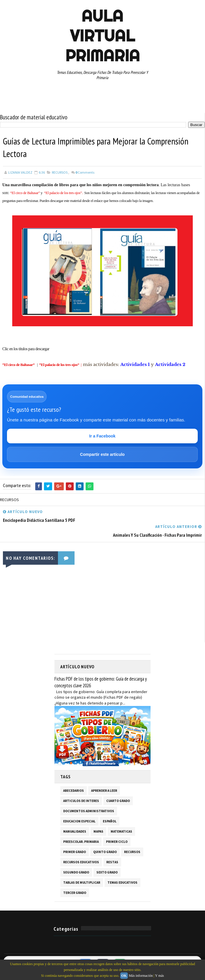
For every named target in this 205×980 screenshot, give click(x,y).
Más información (141, 976)
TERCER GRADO (75, 893)
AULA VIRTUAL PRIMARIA (102, 36)
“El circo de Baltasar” (18, 365)
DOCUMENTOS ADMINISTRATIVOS (89, 811)
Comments (85, 172)
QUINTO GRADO (105, 852)
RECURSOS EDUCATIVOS (81, 862)
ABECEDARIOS (74, 791)
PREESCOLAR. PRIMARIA (81, 842)
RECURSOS (60, 172)
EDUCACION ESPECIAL (79, 822)
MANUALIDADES (75, 832)
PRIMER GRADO (75, 852)
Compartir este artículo (102, 455)
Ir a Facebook (102, 436)
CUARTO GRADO (118, 801)
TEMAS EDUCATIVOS (122, 883)
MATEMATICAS (121, 832)
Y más (159, 976)
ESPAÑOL (110, 822)
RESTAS (112, 862)
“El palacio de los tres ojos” (59, 365)
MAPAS (98, 832)
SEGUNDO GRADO (76, 873)
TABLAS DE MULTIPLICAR (82, 883)
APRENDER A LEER (104, 791)
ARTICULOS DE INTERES (81, 801)
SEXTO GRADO (107, 873)
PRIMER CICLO (117, 842)
